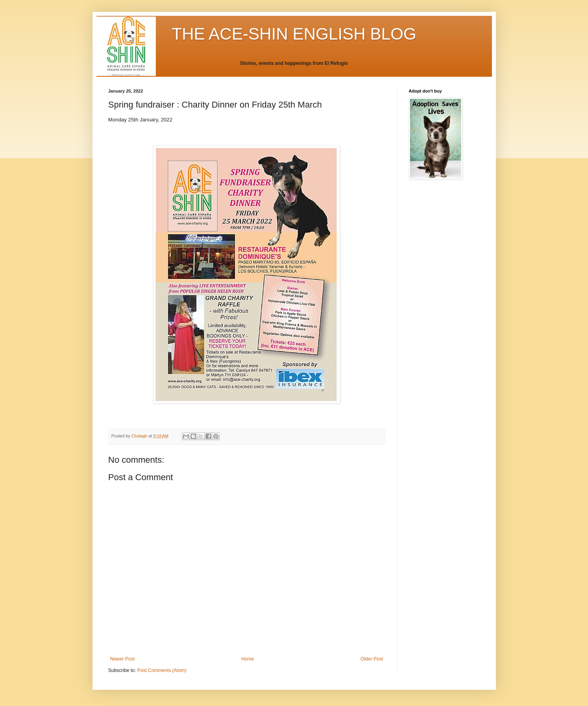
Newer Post (123, 659)
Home (248, 659)
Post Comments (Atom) (162, 670)
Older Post (372, 659)
